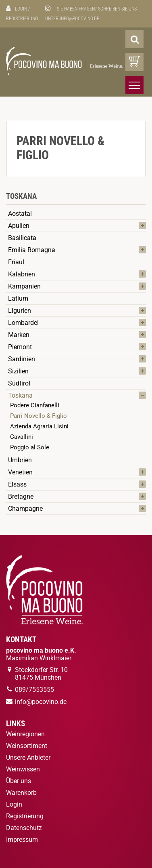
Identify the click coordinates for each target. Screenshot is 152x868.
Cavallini (22, 437)
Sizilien (18, 371)
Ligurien (20, 311)
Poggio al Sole (30, 447)
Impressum (22, 840)
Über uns (19, 781)
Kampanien (24, 286)
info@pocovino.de (79, 19)
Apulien (19, 226)
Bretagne (21, 496)
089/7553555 (34, 690)
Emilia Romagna (32, 250)
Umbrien (20, 460)
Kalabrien (22, 274)
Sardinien (22, 359)
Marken (19, 335)
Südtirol (19, 383)
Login (21, 9)
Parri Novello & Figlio (39, 416)
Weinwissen (23, 769)
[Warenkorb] (134, 62)
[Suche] (134, 39)
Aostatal (20, 214)
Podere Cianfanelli (35, 405)
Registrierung (22, 19)
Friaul (16, 262)
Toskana (20, 395)
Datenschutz (24, 828)
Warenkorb (21, 793)
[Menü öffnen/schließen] (134, 85)
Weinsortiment (27, 746)
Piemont (20, 347)
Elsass (17, 484)
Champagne (25, 509)
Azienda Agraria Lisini (39, 426)
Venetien (20, 472)
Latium (18, 298)
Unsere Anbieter (28, 757)
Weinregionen (25, 734)
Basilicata (22, 238)
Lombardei (23, 323)
